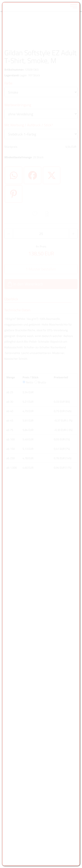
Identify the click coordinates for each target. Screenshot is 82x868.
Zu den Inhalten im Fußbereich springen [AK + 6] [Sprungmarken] (0, 0)
